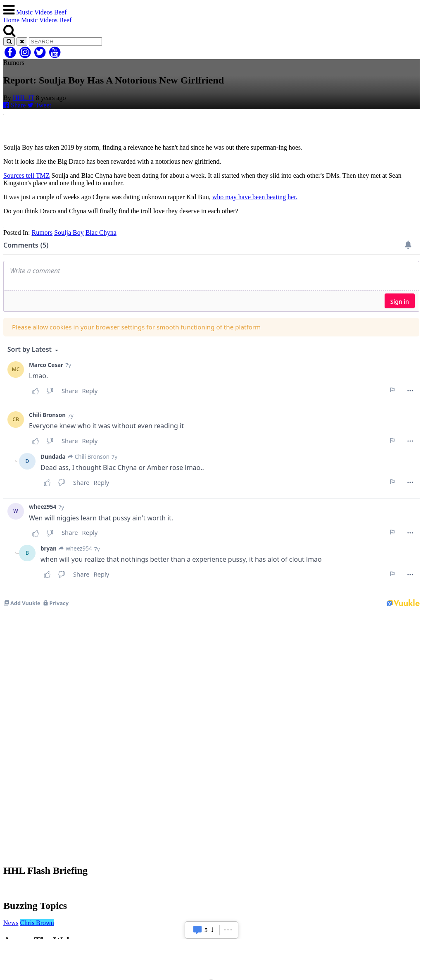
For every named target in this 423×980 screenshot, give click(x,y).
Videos (43, 12)
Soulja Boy (69, 232)
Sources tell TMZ (27, 175)
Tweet (39, 105)
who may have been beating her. (255, 197)
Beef (60, 12)
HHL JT (24, 98)
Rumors (42, 232)
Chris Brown (37, 923)
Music (24, 12)
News (11, 923)
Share (14, 105)
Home (11, 20)
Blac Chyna (101, 232)
